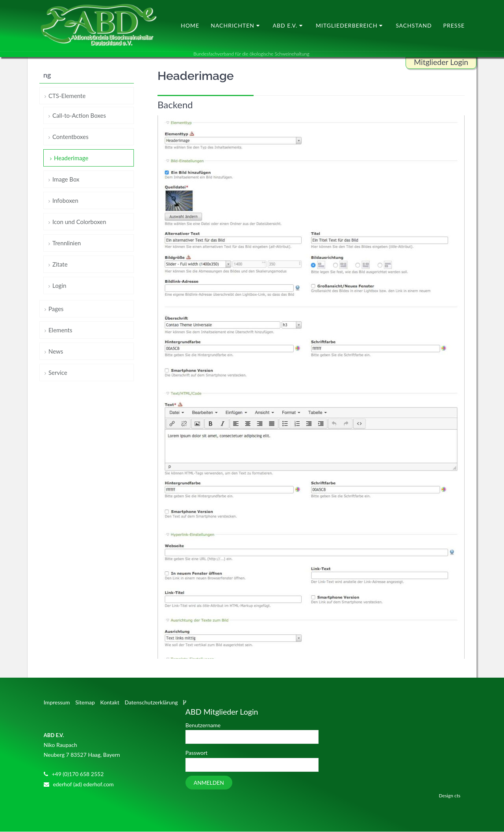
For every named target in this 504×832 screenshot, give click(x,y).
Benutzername (203, 725)
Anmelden (209, 783)
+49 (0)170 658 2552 (78, 774)
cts (457, 796)
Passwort (196, 753)
